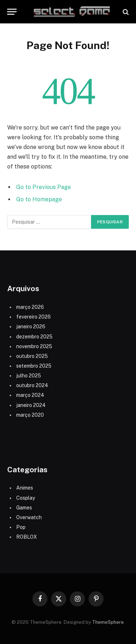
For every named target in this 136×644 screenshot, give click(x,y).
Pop (21, 527)
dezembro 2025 (34, 337)
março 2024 (30, 395)
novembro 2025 (34, 346)
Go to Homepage (39, 199)
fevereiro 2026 (33, 317)
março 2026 (30, 307)
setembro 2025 (34, 366)
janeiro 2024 (31, 405)
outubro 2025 (32, 356)
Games (24, 508)
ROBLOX (27, 537)
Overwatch (29, 517)
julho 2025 (29, 376)
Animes (25, 488)
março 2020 (30, 415)
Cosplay (26, 498)
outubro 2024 (32, 385)
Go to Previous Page (44, 187)
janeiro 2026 (31, 327)
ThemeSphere (108, 622)
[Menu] (12, 12)
